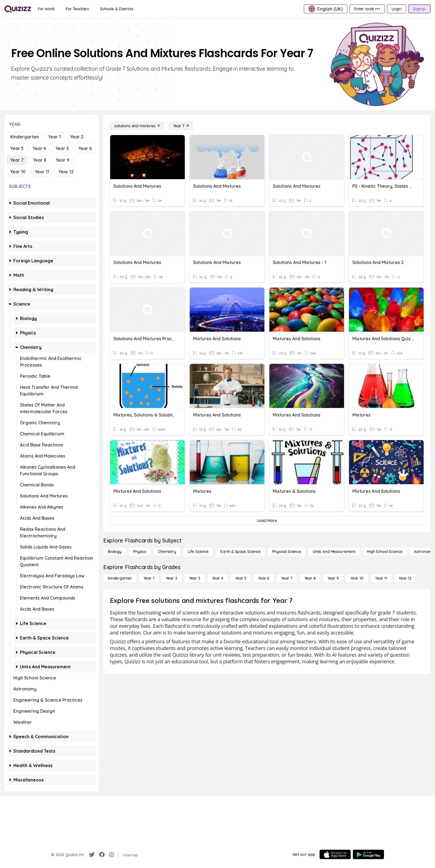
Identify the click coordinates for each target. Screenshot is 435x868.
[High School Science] (385, 552)
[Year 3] (195, 578)
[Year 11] (381, 578)
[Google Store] (368, 854)
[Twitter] (92, 855)
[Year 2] (172, 578)
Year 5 (62, 148)
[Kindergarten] (120, 578)
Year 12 (66, 172)
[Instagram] (112, 855)
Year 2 (77, 137)
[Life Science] (198, 552)
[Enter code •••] (367, 9)
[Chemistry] (167, 552)
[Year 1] (149, 578)
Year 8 (40, 160)
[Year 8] (310, 578)
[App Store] (335, 854)
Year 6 (85, 148)
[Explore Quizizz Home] (18, 9)
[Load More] (267, 521)
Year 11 (42, 172)
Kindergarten (25, 137)
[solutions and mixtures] (137, 126)
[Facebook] (102, 855)
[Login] (397, 9)
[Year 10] (357, 578)
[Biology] (115, 552)
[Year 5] (241, 578)
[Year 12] (405, 578)
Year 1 (55, 137)
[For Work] (46, 9)
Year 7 (17, 160)
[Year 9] (333, 578)
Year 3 (17, 148)
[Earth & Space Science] (240, 552)
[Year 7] (181, 126)
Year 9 (62, 160)
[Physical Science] (287, 552)
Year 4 (39, 148)
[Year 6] (264, 578)
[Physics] (140, 552)
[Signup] (419, 9)
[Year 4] (218, 578)
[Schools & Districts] (117, 9)
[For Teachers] (77, 9)
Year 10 (18, 172)
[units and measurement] (334, 552)
